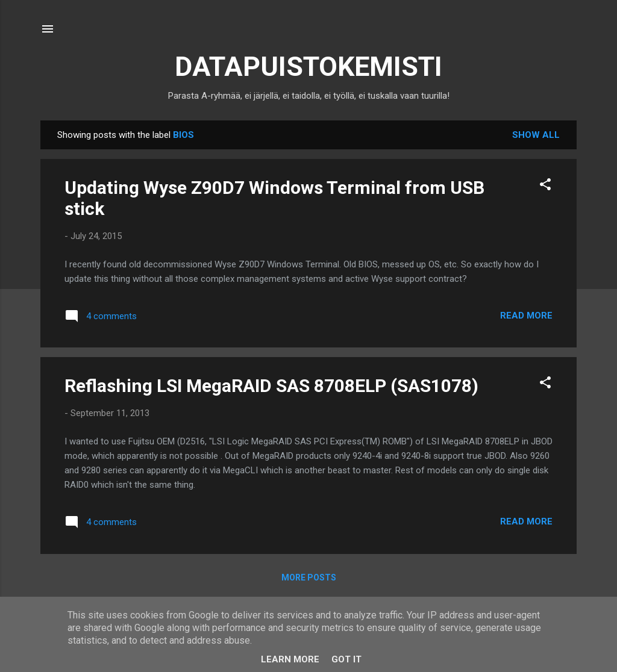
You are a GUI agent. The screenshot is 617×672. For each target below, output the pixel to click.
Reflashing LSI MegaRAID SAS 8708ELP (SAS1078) (271, 386)
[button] (545, 186)
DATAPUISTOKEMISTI (308, 67)
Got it (346, 659)
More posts (309, 577)
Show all (536, 135)
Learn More (290, 659)
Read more (526, 316)
